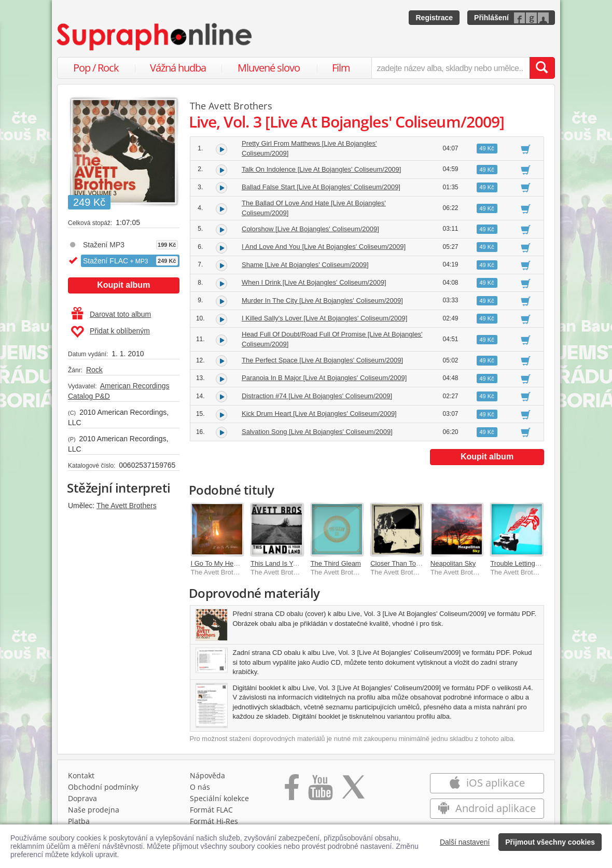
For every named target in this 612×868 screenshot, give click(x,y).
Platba (79, 821)
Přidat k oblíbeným (110, 332)
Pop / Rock (96, 68)
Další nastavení (465, 842)
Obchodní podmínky (103, 787)
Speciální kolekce (219, 798)
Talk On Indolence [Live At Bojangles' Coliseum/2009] (321, 169)
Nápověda (207, 775)
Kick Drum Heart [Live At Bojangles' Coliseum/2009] (319, 414)
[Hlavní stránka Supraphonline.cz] (155, 37)
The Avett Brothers (127, 506)
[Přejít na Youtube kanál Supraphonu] (320, 791)
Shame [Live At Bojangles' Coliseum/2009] (305, 265)
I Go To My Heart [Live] (225, 563)
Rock (94, 370)
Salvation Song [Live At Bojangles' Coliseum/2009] (317, 432)
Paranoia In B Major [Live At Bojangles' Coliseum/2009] (324, 378)
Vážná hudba (178, 68)
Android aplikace (487, 808)
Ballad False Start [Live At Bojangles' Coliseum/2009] (321, 187)
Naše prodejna (94, 810)
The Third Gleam (336, 563)
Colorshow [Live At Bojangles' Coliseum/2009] (310, 229)
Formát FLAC (211, 810)
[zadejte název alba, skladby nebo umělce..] (450, 68)
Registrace (434, 18)
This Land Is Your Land (285, 563)
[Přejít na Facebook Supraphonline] (292, 791)
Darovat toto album (111, 314)
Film (341, 68)
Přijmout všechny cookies (550, 842)
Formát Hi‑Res (214, 821)
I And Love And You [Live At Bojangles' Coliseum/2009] (324, 247)
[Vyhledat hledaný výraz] (542, 68)
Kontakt (81, 775)
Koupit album (123, 285)
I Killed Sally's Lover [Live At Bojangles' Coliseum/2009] (324, 318)
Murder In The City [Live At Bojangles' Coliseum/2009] (322, 300)
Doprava (82, 798)
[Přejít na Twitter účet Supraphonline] (353, 791)
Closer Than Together (403, 563)
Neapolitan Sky (453, 563)
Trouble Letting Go (518, 563)
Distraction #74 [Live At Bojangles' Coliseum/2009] (317, 396)
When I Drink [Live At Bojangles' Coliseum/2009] (314, 282)
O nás (200, 787)
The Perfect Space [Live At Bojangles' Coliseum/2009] (322, 360)
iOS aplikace (487, 783)
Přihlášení (491, 18)
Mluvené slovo (269, 68)
